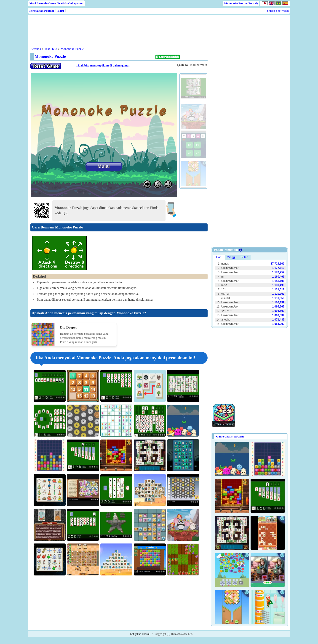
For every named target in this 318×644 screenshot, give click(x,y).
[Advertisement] (118, 27)
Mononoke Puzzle (72, 49)
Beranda (36, 49)
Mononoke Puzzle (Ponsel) (241, 3)
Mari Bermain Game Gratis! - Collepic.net (56, 3)
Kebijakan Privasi (140, 634)
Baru (61, 11)
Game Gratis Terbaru (230, 436)
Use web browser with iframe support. (249, 290)
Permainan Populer (42, 11)
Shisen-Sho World (278, 11)
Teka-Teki (51, 49)
